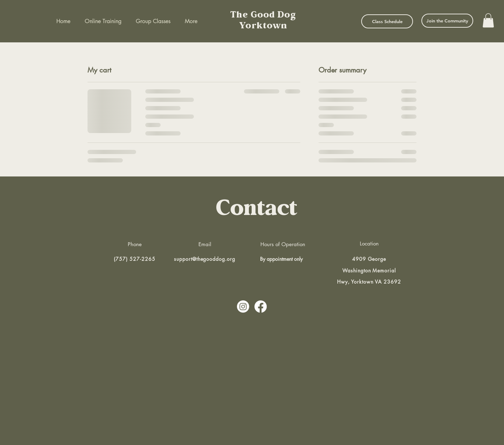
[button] (488, 20)
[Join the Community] (447, 21)
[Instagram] (243, 307)
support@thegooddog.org (205, 259)
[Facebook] (261, 307)
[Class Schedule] (387, 21)
